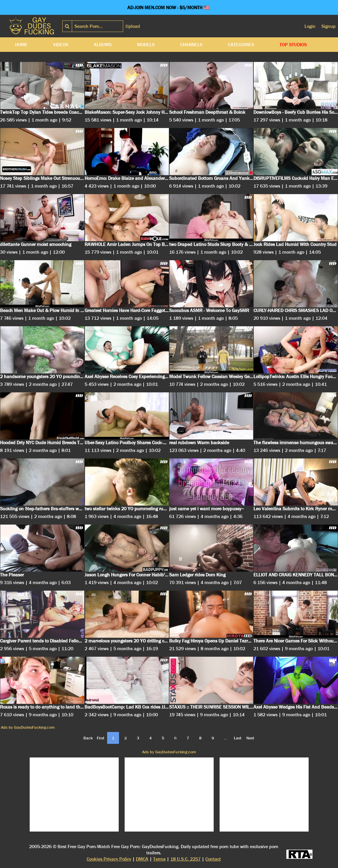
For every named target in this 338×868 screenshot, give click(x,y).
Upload (133, 26)
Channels (191, 45)
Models (146, 45)
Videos (61, 45)
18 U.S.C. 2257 (185, 859)
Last (238, 738)
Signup (329, 26)
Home (21, 45)
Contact (213, 859)
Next (250, 738)
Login (310, 26)
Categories (241, 45)
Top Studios (293, 45)
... (225, 738)
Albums (103, 45)
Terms (159, 859)
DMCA (142, 859)
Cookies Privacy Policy (109, 859)
